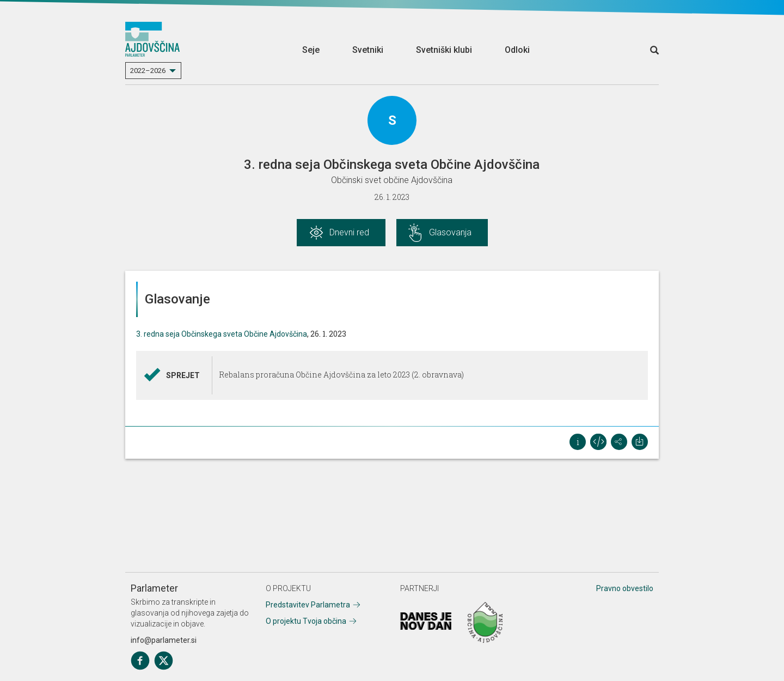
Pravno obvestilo (625, 588)
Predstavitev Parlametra (308, 605)
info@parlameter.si (164, 640)
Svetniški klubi (444, 50)
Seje (311, 50)
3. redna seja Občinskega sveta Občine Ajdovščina (222, 334)
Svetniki (368, 50)
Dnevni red (349, 232)
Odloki (517, 50)
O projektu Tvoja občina (306, 621)
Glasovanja (450, 232)
